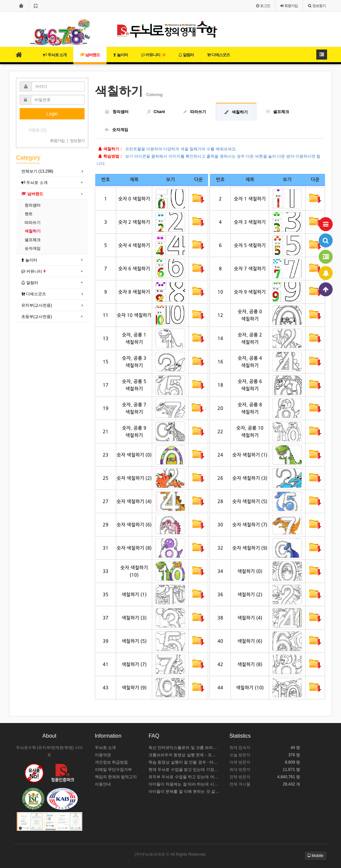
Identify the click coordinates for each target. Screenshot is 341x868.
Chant (159, 112)
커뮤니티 (153, 55)
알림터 (186, 55)
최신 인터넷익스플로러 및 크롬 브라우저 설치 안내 (184, 748)
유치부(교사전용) (37, 305)
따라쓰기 (198, 112)
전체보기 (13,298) (37, 171)
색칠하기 (240, 112)
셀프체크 (281, 112)
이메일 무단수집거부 (113, 770)
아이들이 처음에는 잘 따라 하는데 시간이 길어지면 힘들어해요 (184, 784)
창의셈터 (121, 112)
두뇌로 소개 (55, 55)
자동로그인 (37, 130)
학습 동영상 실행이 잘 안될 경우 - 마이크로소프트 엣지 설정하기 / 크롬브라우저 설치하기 (184, 762)
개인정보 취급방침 (111, 762)
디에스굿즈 (218, 55)
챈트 (29, 214)
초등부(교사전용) (37, 317)
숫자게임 (120, 130)
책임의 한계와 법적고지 (116, 777)
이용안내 (103, 784)
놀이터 (120, 55)
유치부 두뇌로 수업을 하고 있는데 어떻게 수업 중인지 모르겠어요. (184, 777)
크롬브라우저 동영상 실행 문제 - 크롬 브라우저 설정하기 (184, 755)
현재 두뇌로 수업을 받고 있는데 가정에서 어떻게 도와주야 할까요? (184, 770)
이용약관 (103, 755)
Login (52, 114)
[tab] (52, 171)
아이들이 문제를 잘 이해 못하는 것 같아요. (184, 792)
